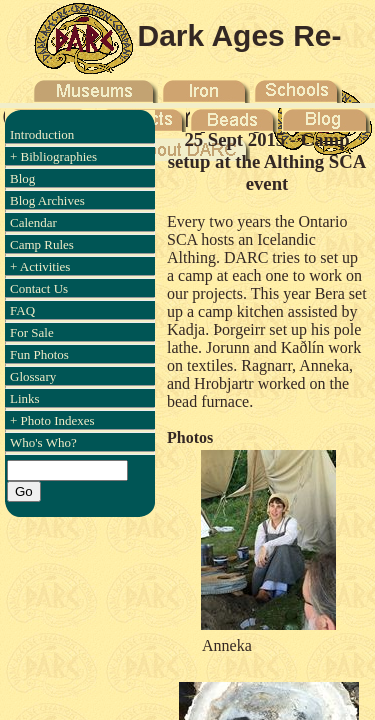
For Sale (32, 332)
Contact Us (39, 288)
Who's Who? (43, 442)
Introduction (42, 134)
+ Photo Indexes (52, 420)
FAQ (22, 310)
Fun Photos (39, 354)
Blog (22, 178)
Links (25, 398)
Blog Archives (47, 200)
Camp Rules (42, 244)
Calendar (33, 222)
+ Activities (40, 266)
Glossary (33, 376)
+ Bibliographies (53, 156)
